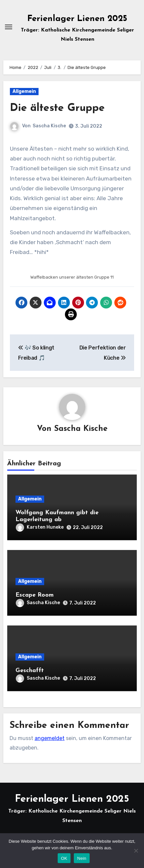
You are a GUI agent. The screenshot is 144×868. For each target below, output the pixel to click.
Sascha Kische (49, 126)
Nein (82, 858)
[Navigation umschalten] (9, 27)
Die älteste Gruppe (57, 108)
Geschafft (30, 671)
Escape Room (35, 595)
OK (64, 858)
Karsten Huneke (40, 527)
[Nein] (136, 851)
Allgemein (24, 91)
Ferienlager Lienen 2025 (77, 19)
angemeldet (50, 738)
